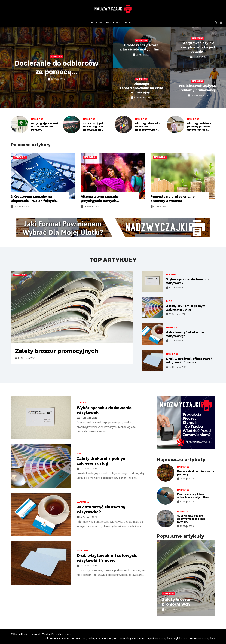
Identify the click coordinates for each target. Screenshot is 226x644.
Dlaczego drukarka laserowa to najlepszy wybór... (148, 127)
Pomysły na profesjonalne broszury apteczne (172, 199)
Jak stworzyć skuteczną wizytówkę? (101, 510)
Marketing (113, 23)
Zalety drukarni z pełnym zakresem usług (186, 308)
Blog (128, 23)
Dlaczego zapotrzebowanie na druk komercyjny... (141, 88)
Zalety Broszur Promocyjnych (104, 638)
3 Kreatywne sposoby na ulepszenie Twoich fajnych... (35, 199)
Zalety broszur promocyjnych (57, 351)
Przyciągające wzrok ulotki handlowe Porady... (45, 127)
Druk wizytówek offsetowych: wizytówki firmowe (190, 361)
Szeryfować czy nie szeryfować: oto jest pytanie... (198, 47)
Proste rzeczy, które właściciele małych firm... (141, 47)
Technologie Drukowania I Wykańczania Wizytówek (146, 638)
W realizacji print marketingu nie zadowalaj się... (94, 127)
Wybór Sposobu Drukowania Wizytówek (195, 638)
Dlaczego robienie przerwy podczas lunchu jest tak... (199, 127)
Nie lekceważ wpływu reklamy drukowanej (198, 88)
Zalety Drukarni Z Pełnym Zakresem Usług (66, 638)
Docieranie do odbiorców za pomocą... (56, 67)
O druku (97, 23)
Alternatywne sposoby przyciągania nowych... (100, 199)
